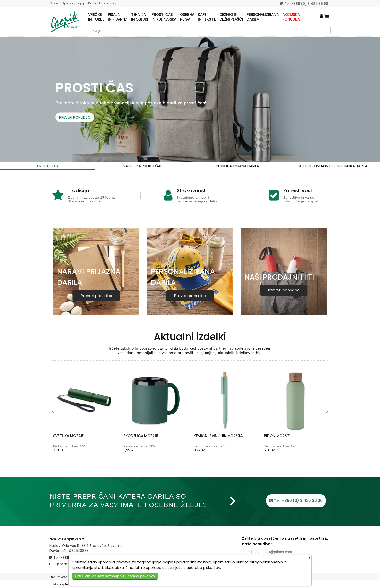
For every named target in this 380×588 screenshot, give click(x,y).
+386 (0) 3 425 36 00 (310, 4)
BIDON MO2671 (277, 436)
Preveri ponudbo (96, 296)
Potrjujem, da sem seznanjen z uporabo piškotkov (115, 576)
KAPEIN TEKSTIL (207, 17)
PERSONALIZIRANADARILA (263, 17)
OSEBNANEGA (187, 17)
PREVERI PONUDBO (75, 117)
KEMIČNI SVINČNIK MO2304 (218, 436)
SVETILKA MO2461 (69, 436)
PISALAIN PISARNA (118, 17)
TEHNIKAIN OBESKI (140, 17)
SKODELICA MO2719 (141, 436)
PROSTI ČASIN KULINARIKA (164, 17)
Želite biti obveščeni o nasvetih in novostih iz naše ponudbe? (285, 541)
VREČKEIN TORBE (96, 17)
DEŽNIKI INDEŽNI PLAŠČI (231, 17)
